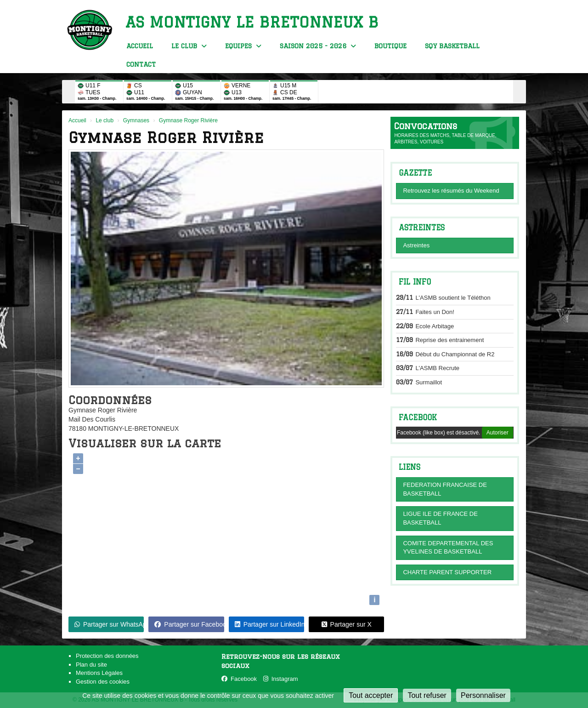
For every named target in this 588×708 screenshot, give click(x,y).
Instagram (281, 679)
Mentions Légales (99, 673)
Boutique (390, 46)
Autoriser (498, 433)
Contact (141, 64)
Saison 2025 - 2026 (318, 46)
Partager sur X (347, 624)
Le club (189, 46)
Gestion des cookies (103, 682)
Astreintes (416, 245)
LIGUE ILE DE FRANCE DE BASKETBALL (440, 518)
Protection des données (107, 656)
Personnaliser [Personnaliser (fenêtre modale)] (483, 695)
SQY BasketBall (452, 46)
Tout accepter (371, 695)
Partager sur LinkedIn (269, 624)
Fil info (415, 282)
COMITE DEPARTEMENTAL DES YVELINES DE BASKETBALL (448, 548)
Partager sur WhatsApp (109, 624)
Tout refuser (427, 695)
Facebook (418, 417)
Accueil (140, 46)
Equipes (243, 46)
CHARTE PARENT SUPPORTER (447, 572)
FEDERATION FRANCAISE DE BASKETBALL (445, 489)
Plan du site (91, 665)
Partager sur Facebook (189, 624)
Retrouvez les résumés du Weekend (451, 191)
